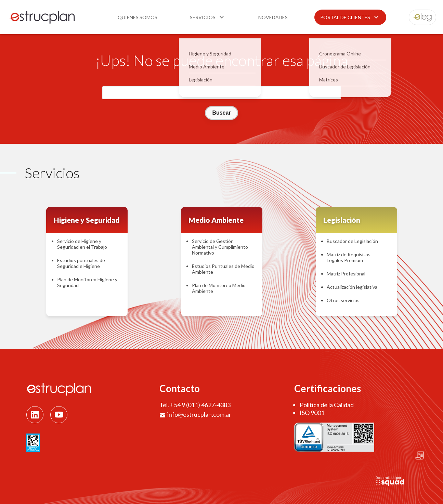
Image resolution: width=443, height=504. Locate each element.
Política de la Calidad (327, 405)
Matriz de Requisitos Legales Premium (349, 257)
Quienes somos (138, 17)
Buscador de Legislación (352, 241)
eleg (419, 17)
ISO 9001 (312, 413)
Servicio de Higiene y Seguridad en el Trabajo (82, 244)
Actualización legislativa (352, 287)
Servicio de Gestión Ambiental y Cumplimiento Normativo (220, 247)
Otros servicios (343, 300)
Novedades (273, 17)
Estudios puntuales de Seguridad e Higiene (81, 263)
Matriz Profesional (346, 274)
